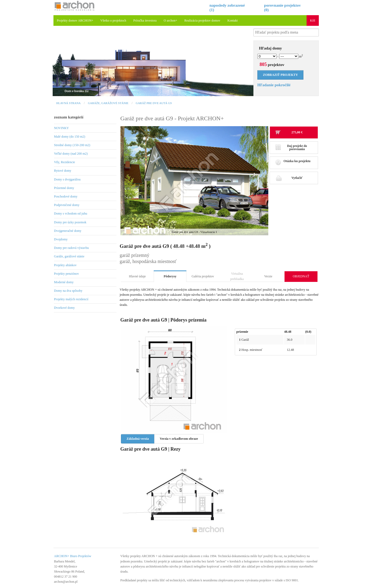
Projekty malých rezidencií (71, 299)
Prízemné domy (64, 188)
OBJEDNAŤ (301, 276)
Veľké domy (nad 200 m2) (71, 154)
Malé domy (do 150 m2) (70, 137)
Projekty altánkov (65, 265)
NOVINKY (61, 128)
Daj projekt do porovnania (291, 147)
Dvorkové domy (64, 308)
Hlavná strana (69, 103)
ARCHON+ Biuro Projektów (73, 556)
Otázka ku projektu (293, 163)
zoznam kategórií (69, 117)
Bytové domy (63, 171)
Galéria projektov (203, 276)
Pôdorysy (170, 276)
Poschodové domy (66, 196)
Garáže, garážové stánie (108, 103)
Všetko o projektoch (113, 20)
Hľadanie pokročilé (274, 85)
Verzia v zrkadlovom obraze (179, 439)
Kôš (313, 20)
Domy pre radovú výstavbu (71, 248)
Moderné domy (64, 282)
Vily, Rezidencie (64, 162)
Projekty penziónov (66, 274)
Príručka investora (145, 20)
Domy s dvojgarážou (67, 179)
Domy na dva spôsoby (68, 291)
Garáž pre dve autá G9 (154, 103)
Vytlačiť (289, 178)
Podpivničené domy (67, 205)
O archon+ (171, 20)
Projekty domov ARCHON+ (75, 20)
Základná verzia (138, 439)
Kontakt (233, 20)
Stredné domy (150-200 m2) (72, 145)
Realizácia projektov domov (202, 20)
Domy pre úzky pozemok (70, 222)
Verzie (268, 276)
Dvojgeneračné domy (68, 231)
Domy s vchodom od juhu (71, 213)
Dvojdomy (61, 239)
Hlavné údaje (137, 276)
